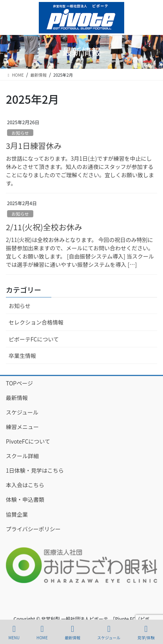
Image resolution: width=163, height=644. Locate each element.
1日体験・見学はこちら (35, 470)
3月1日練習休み (34, 146)
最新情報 (17, 398)
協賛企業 (17, 514)
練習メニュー (22, 427)
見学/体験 (146, 632)
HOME (42, 632)
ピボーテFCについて (34, 339)
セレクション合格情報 (36, 322)
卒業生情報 (22, 356)
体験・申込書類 (25, 499)
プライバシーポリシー (33, 529)
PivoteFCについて (28, 441)
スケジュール (22, 412)
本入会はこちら (25, 485)
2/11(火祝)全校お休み (44, 227)
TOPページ (19, 383)
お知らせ (20, 133)
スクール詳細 (22, 456)
